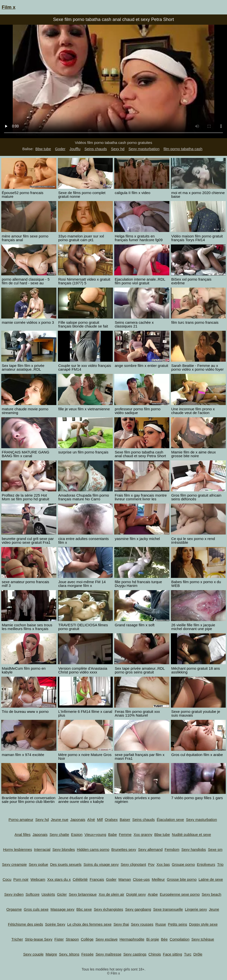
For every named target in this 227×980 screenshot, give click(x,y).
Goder (60, 149)
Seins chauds (96, 149)
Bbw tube (43, 149)
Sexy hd (118, 149)
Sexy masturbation (144, 149)
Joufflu (75, 149)
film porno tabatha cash (183, 149)
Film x (9, 7)
